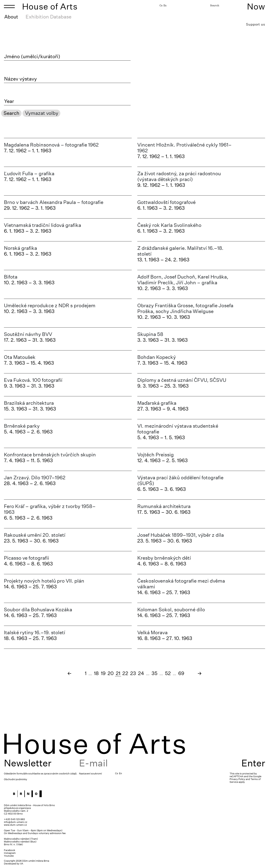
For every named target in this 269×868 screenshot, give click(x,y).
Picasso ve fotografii (27, 558)
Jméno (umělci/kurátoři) (32, 56)
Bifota (11, 277)
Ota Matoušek (20, 357)
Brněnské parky (22, 426)
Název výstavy (20, 79)
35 (154, 673)
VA (22, 864)
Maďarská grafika (157, 403)
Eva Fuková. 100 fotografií (33, 380)
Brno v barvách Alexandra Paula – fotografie (54, 202)
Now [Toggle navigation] (256, 6)
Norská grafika (20, 248)
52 (168, 673)
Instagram (10, 853)
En (165, 5)
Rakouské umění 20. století (35, 535)
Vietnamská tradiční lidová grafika (42, 225)
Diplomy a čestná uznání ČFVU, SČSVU (182, 380)
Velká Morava (152, 632)
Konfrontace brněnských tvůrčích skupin (50, 455)
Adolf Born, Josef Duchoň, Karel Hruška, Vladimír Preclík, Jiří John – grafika (183, 280)
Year (9, 101)
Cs (161, 5)
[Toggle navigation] (9, 7)
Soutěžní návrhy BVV (28, 334)
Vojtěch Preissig (156, 455)
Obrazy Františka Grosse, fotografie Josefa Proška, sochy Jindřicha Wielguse (185, 308)
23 (133, 673)
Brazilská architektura (29, 403)
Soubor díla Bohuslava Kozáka (38, 610)
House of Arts (50, 6)
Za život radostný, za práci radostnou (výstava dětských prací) (179, 176)
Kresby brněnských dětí (164, 558)
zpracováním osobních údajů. (61, 774)
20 (111, 673)
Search (215, 5)
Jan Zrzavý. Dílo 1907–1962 (35, 478)
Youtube (9, 856)
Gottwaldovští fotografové (166, 202)
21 (118, 673)
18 (96, 673)
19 (103, 673)
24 (141, 673)
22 (125, 673)
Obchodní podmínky (16, 779)
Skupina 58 (150, 334)
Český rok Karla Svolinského (169, 225)
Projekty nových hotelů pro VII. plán (44, 581)
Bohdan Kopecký (157, 357)
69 (181, 673)
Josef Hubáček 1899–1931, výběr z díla (181, 535)
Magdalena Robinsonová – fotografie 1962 (51, 145)
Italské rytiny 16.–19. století (35, 632)
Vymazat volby (42, 113)
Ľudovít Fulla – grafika (29, 173)
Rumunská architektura (164, 506)
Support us (256, 24)
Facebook (10, 850)
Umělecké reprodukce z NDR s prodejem (50, 305)
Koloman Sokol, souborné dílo (171, 610)
